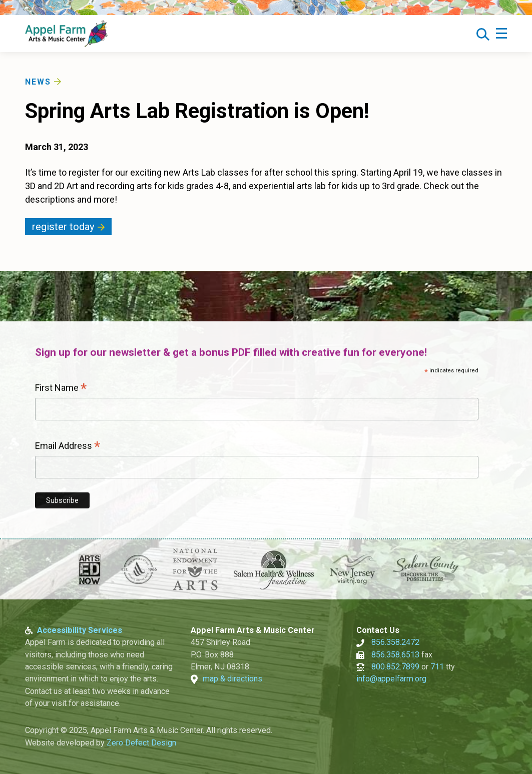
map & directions (232, 679)
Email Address (68, 447)
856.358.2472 (395, 643)
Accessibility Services (80, 630)
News (38, 82)
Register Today (63, 227)
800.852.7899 (395, 667)
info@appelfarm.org (391, 679)
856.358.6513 (395, 655)
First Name (61, 389)
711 (437, 667)
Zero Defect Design (141, 743)
